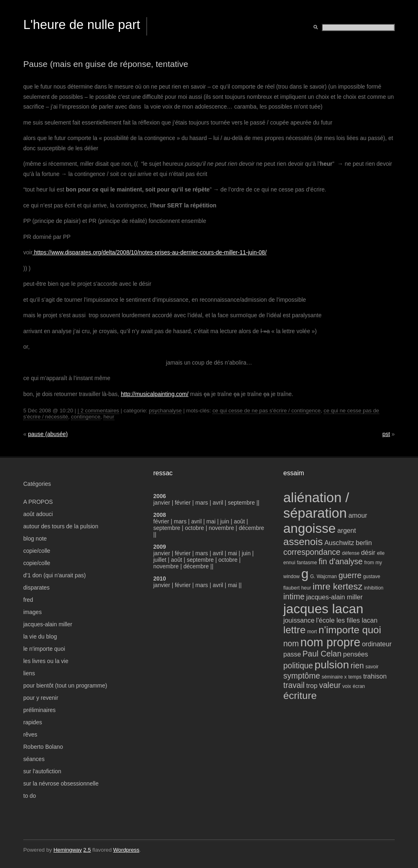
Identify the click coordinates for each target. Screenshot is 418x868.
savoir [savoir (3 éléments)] (372, 667)
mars (203, 503)
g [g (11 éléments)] (305, 574)
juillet (160, 560)
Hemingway (68, 850)
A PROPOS (38, 502)
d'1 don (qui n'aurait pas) (54, 575)
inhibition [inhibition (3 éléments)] (374, 588)
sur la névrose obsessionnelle (61, 783)
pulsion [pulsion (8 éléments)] (332, 665)
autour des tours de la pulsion (61, 526)
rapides (33, 722)
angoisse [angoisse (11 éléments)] (309, 528)
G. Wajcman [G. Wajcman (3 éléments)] (324, 576)
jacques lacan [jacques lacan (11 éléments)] (323, 609)
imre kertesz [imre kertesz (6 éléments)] (338, 586)
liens (29, 673)
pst (386, 434)
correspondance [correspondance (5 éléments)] (312, 552)
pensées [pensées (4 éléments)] (355, 654)
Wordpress (126, 850)
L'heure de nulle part (82, 24)
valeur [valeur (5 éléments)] (330, 685)
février (183, 503)
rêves (30, 734)
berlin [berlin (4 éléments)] (364, 543)
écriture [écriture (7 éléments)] (300, 696)
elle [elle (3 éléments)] (381, 553)
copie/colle (37, 551)
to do (30, 796)
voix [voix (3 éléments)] (347, 686)
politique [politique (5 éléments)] (298, 665)
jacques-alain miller (48, 624)
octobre (195, 528)
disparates (37, 588)
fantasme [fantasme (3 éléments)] (307, 563)
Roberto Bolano (43, 747)
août (239, 521)
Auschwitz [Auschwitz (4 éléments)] (339, 543)
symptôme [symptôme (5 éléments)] (302, 676)
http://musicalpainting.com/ (155, 394)
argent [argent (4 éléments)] (347, 530)
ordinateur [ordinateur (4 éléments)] (377, 644)
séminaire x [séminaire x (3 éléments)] (334, 677)
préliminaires (39, 710)
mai (211, 521)
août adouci (38, 514)
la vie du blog (40, 637)
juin (225, 521)
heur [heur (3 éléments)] (306, 588)
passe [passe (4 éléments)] (292, 654)
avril (218, 503)
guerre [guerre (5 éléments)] (350, 575)
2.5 (87, 850)
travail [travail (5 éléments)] (294, 685)
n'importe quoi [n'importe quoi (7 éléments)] (350, 630)
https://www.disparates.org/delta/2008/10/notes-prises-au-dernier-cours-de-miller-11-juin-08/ (150, 252)
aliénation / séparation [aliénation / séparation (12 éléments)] (316, 505)
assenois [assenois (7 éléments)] (303, 542)
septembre (241, 503)
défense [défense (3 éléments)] (351, 553)
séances (34, 759)
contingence (86, 417)
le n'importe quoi (44, 649)
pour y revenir (41, 698)
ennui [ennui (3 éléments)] (289, 563)
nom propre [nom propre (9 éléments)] (330, 642)
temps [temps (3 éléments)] (355, 677)
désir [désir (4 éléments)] (368, 552)
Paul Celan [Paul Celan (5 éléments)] (322, 654)
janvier (162, 503)
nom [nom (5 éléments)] (291, 643)
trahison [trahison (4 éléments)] (375, 676)
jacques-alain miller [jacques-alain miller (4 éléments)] (334, 597)
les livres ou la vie (46, 661)
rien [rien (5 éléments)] (357, 665)
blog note (35, 539)
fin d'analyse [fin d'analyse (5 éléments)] (341, 561)
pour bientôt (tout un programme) (65, 685)
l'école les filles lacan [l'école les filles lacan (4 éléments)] (347, 620)
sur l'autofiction (42, 771)
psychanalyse (166, 411)
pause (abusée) (48, 434)
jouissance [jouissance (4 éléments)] (299, 620)
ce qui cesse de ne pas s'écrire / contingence (266, 411)
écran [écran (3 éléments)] (359, 686)
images (32, 612)
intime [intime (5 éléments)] (294, 596)
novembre (221, 528)
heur (109, 417)
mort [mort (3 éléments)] (312, 632)
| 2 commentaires (98, 411)
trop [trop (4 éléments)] (312, 685)
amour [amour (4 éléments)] (358, 515)
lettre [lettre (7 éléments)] (295, 630)
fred (28, 600)
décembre (251, 528)
